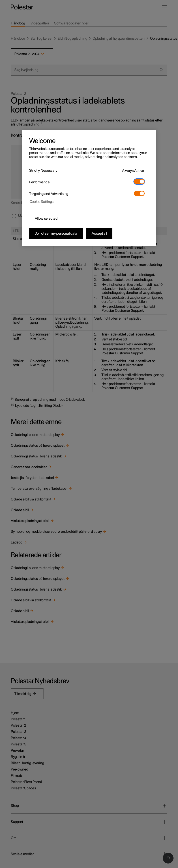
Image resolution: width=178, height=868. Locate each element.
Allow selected (46, 219)
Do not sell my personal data (56, 234)
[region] (89, 188)
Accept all (99, 234)
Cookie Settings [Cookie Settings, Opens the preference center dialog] (42, 202)
